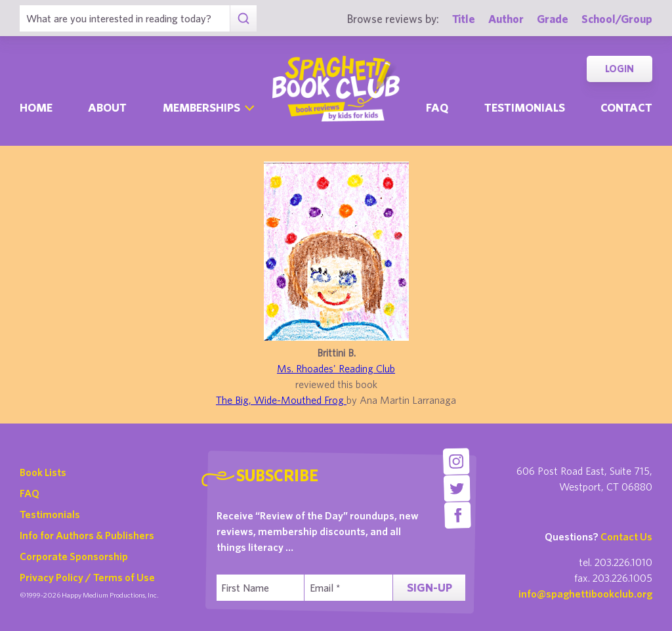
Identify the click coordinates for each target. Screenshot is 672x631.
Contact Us (626, 536)
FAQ (30, 493)
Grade (553, 19)
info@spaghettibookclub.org (585, 594)
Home (36, 107)
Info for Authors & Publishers (87, 535)
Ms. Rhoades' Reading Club (336, 368)
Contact (626, 107)
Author (506, 19)
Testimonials (525, 107)
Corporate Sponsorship (74, 556)
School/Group (617, 19)
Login (619, 69)
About (107, 107)
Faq (437, 107)
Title (464, 19)
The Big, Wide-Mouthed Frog (281, 400)
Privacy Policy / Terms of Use (87, 577)
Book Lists (43, 472)
